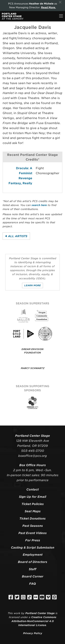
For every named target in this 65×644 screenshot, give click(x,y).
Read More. (48, 7)
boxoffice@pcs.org (32, 456)
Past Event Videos (32, 533)
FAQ (32, 584)
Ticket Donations (32, 519)
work (17, 613)
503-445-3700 (33, 451)
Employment (33, 555)
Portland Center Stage (40, 613)
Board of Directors (32, 562)
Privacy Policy (33, 633)
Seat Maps (33, 511)
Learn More (32, 285)
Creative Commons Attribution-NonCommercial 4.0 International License (34, 621)
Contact (32, 489)
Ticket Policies (33, 504)
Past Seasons (33, 526)
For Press (33, 540)
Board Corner (33, 576)
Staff (32, 569)
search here (39, 205)
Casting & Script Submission (33, 548)
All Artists (18, 236)
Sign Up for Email (32, 497)
